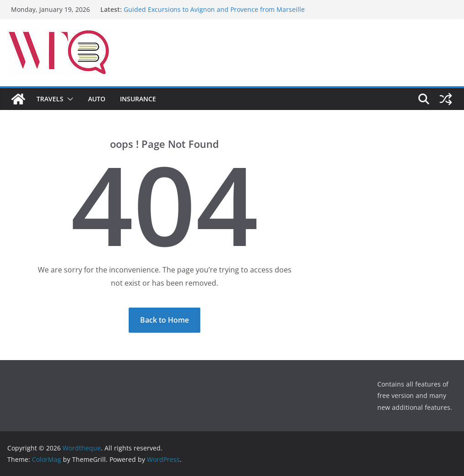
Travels (50, 99)
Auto (97, 99)
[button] (68, 99)
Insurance (138, 99)
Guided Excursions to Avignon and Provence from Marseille (214, 9)
